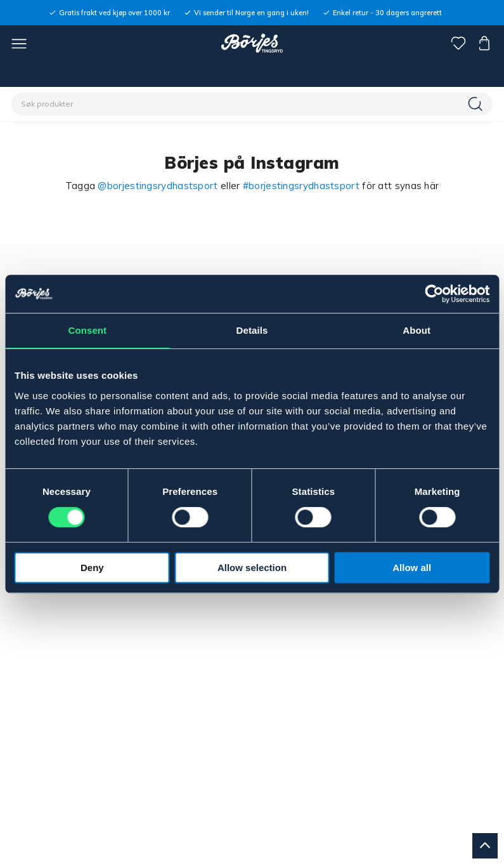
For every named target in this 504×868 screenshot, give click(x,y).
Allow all (412, 568)
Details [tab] (252, 330)
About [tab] (417, 330)
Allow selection (252, 568)
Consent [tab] (87, 330)
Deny (92, 568)
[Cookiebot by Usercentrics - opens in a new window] (434, 294)
